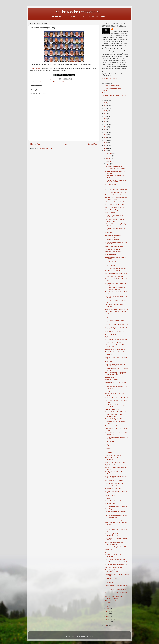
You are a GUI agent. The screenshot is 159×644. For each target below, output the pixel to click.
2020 (106, 119)
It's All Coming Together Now (114, 246)
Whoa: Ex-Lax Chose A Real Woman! (117, 202)
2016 (106, 129)
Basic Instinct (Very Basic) (113, 235)
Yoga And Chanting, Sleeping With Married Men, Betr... (116, 374)
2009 (106, 148)
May (107, 611)
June (107, 609)
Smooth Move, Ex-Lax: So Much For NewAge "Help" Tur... (116, 477)
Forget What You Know (112, 213)
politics (54, 82)
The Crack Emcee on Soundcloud (112, 88)
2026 (106, 103)
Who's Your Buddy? (111, 334)
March (108, 617)
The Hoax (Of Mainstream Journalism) (117, 325)
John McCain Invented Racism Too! (116, 562)
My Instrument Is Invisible (113, 465)
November (109, 156)
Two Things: (109, 448)
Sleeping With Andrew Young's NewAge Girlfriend (115, 543)
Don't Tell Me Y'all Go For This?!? (115, 462)
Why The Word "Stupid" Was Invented (117, 340)
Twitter (104, 93)
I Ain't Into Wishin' (111, 184)
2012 (106, 140)
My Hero (108, 337)
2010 (106, 145)
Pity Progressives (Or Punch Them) (116, 274)
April (107, 614)
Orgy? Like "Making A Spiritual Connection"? (114, 220)
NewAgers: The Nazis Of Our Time (116, 391)
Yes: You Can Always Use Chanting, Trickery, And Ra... (116, 198)
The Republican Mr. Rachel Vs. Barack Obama (115, 415)
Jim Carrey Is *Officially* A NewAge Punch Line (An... (116, 321)
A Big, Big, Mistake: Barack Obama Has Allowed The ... (116, 365)
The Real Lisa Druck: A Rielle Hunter (116, 506)
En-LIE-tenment (110, 503)
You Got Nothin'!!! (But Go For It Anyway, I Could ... (115, 597)
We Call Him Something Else (114, 481)
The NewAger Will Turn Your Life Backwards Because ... (115, 239)
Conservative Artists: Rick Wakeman (116, 426)
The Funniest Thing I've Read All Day (117, 547)
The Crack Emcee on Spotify (111, 86)
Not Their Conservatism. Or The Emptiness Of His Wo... (115, 288)
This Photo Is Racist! (112, 578)
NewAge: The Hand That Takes (115, 483)
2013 (106, 137)
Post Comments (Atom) (46, 148)
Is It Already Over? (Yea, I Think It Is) (116, 412)
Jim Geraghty (36, 69)
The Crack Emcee (119, 29)
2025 (106, 105)
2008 (106, 151)
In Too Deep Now (110, 254)
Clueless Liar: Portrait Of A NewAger (116, 527)
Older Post (93, 144)
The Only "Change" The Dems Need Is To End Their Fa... (116, 181)
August (108, 164)
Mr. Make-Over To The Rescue (115, 271)
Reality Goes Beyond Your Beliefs (115, 352)
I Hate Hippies (110, 509)
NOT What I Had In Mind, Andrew (115, 590)
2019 (106, 121)
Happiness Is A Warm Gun (113, 489)
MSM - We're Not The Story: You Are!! (117, 520)
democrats (48, 82)
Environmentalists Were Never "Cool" (117, 564)
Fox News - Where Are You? (114, 567)
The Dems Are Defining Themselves (116, 192)
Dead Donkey (109, 232)
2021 (106, 116)
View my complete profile (109, 78)
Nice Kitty (108, 498)
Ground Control (110, 495)
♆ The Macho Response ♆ (66, 12)
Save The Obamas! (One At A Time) (116, 268)
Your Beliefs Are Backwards (114, 166)
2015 (106, 132)
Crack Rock (109, 355)
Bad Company (110, 377)
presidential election (63, 82)
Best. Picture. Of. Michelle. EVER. (116, 332)
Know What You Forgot (112, 210)
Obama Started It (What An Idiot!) (115, 349)
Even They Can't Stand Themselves (116, 190)
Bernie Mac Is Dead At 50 (113, 501)
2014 (106, 135)
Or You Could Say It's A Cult (114, 419)
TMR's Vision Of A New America (115, 169)
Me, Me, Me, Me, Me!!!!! (113, 249)
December (109, 153)
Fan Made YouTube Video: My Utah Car (114, 95)
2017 (106, 127)
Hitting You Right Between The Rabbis (117, 398)
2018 (106, 124)
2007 (106, 625)
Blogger (90, 636)
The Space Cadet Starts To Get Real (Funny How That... (116, 517)
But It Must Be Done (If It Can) (114, 205)
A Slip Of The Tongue (112, 380)
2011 (106, 143)
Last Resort (109, 550)
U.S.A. (107, 552)
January (108, 622)
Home (64, 144)
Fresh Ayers (109, 362)
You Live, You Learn (111, 261)
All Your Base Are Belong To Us (115, 187)
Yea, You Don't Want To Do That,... (116, 559)
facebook (105, 91)
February (109, 619)
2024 (106, 108)
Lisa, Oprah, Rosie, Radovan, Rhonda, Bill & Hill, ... (114, 535)
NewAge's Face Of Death (113, 252)
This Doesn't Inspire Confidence (115, 276)
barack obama (40, 82)
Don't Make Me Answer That (114, 195)
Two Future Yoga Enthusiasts (114, 455)
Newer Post (35, 144)
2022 (106, 113)
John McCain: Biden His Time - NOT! (116, 309)
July (107, 606)
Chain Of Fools (110, 441)
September (109, 161)
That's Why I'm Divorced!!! (113, 342)
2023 (106, 111)
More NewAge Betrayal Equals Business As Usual (115, 571)
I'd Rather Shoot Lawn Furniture (115, 207)
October (108, 158)
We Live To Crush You (112, 486)
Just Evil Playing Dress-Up (113, 409)
